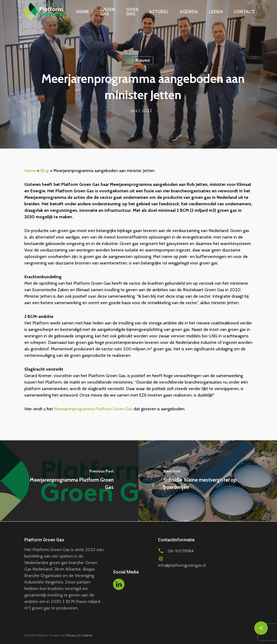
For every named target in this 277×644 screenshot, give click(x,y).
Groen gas (108, 12)
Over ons (132, 12)
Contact (244, 12)
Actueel (159, 12)
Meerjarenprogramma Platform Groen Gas (93, 409)
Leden (216, 12)
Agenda (189, 12)
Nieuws (143, 60)
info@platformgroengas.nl (182, 565)
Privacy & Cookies (79, 635)
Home (83, 12)
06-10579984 (181, 551)
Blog (44, 171)
